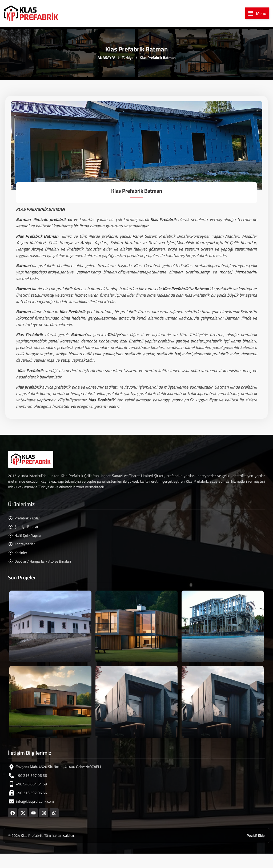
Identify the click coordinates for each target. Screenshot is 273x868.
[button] (257, 13)
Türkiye (128, 58)
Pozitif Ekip (256, 835)
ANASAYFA (107, 58)
